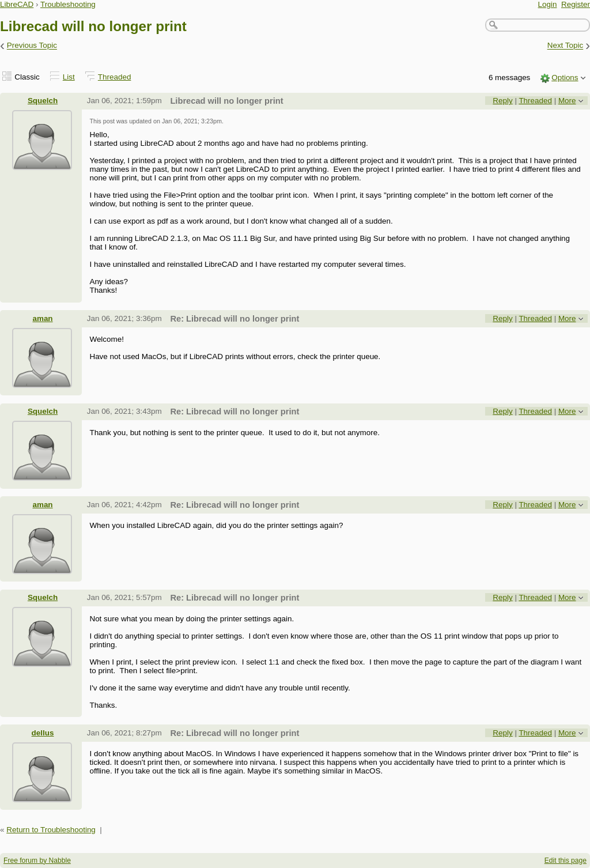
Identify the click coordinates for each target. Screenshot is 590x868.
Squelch (43, 101)
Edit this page (566, 861)
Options (565, 78)
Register (576, 4)
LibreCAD (17, 4)
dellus (43, 733)
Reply (502, 101)
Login (548, 4)
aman (42, 318)
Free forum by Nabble (37, 861)
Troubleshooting (68, 4)
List (69, 77)
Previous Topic (32, 46)
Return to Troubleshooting (51, 830)
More (567, 101)
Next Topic (566, 46)
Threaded (115, 77)
